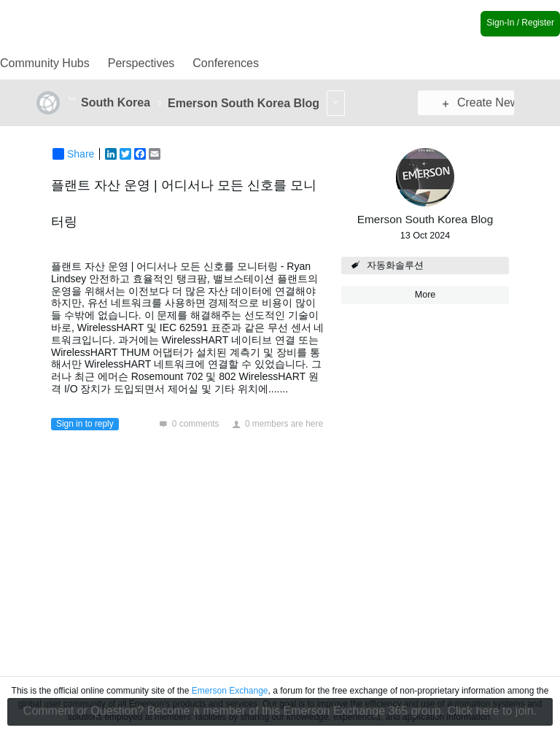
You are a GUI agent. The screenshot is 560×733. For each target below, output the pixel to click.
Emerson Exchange (230, 691)
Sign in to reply (85, 424)
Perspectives (141, 63)
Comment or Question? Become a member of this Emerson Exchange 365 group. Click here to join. (280, 711)
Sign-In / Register (520, 23)
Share (73, 154)
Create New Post (479, 102)
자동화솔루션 (395, 265)
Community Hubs (45, 63)
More (73, 99)
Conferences (226, 63)
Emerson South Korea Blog (425, 219)
